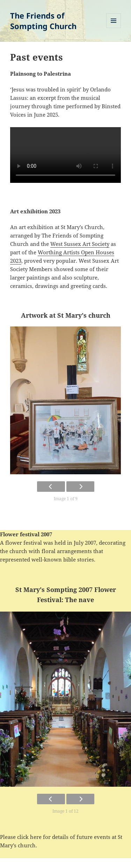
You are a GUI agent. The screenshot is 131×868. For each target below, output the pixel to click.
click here (29, 837)
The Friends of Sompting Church (43, 21)
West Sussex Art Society (80, 244)
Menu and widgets (114, 28)
